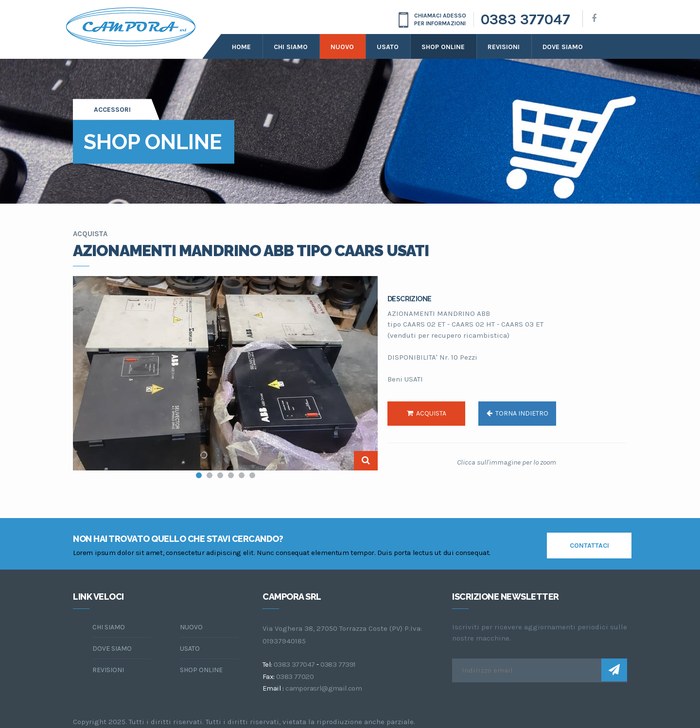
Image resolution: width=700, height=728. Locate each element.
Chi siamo (291, 47)
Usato (388, 47)
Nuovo (342, 47)
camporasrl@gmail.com (324, 688)
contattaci (589, 546)
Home (241, 47)
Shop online (443, 47)
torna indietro (517, 413)
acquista (427, 413)
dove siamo (563, 47)
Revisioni (504, 47)
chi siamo (109, 627)
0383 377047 (525, 19)
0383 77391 (338, 664)
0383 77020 (295, 676)
